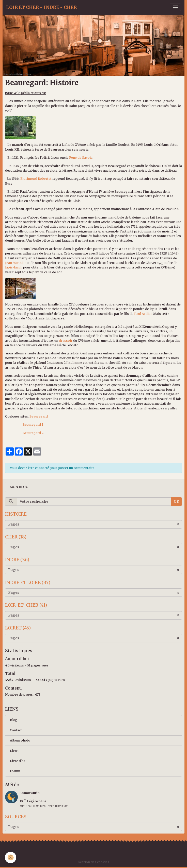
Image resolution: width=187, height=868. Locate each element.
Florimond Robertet (36, 179)
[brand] (41, 7)
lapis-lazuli (14, 267)
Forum (15, 771)
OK (176, 501)
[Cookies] (11, 857)
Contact (16, 730)
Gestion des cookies (93, 862)
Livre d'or (18, 761)
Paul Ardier (143, 314)
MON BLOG (19, 487)
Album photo (20, 740)
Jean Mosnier (15, 263)
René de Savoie (81, 158)
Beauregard (39, 416)
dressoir (66, 341)
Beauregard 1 (33, 424)
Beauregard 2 (33, 433)
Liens (14, 751)
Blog (14, 720)
